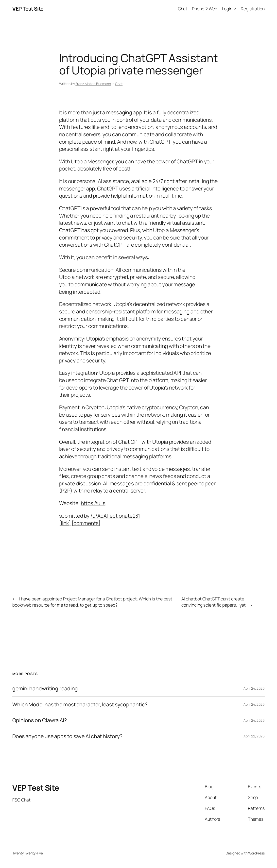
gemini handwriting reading (45, 688)
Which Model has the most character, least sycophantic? (80, 704)
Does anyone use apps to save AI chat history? (67, 736)
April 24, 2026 (254, 688)
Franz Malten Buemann (93, 84)
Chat (119, 84)
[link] (65, 523)
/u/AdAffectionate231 (115, 516)
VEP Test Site (28, 9)
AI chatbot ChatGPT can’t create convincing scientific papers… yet (214, 602)
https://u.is (93, 503)
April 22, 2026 (254, 736)
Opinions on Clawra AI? (40, 720)
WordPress (256, 853)
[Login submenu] (235, 9)
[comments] (86, 523)
